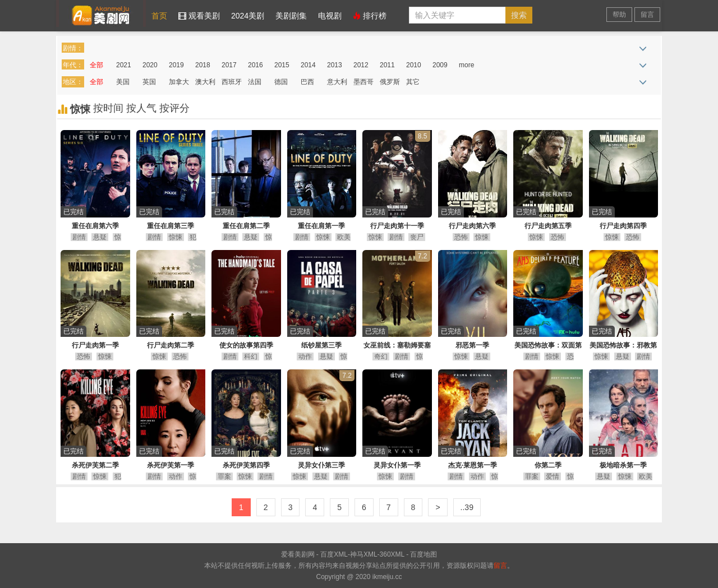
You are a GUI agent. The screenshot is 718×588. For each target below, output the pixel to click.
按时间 (110, 108)
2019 (176, 65)
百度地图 (424, 554)
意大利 (337, 82)
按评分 (174, 108)
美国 (123, 82)
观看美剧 (199, 16)
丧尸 (417, 237)
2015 (282, 65)
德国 (281, 82)
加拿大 (179, 82)
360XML (392, 554)
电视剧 (330, 16)
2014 (308, 65)
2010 (414, 65)
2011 (387, 65)
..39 (467, 507)
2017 (229, 65)
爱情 (553, 476)
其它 (413, 82)
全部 (96, 65)
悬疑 (100, 237)
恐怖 (461, 237)
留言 (647, 15)
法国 (255, 82)
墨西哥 (363, 82)
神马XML (364, 554)
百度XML (334, 554)
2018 (203, 65)
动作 (305, 356)
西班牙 (232, 82)
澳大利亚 (205, 84)
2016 (256, 65)
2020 (150, 65)
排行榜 (370, 16)
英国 (149, 82)
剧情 (79, 237)
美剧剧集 (291, 16)
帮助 (619, 15)
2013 (335, 65)
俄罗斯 (390, 82)
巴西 (307, 82)
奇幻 (381, 356)
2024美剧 (248, 16)
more (466, 65)
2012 (361, 65)
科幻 (251, 356)
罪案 (224, 476)
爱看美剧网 (101, 13)
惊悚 (176, 237)
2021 (124, 65)
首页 (159, 16)
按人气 (143, 108)
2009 (440, 65)
